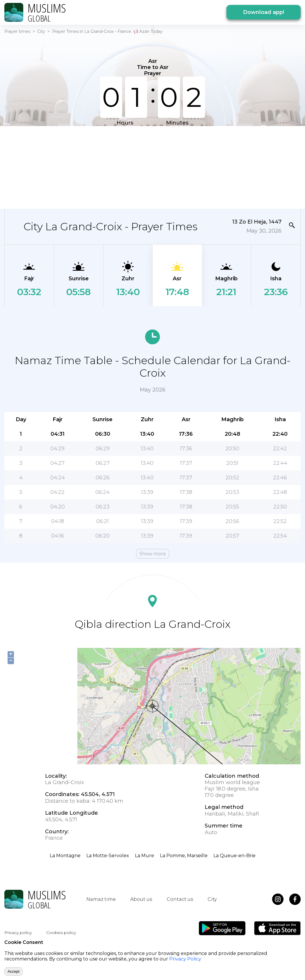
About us (141, 899)
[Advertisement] (149, 167)
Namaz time (101, 899)
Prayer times (17, 31)
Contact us (180, 899)
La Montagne (65, 856)
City (41, 31)
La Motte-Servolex (108, 856)
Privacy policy (18, 933)
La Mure (145, 856)
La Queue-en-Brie (234, 856)
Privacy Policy (185, 959)
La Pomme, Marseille (184, 856)
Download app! (264, 12)
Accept (14, 971)
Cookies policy (61, 933)
